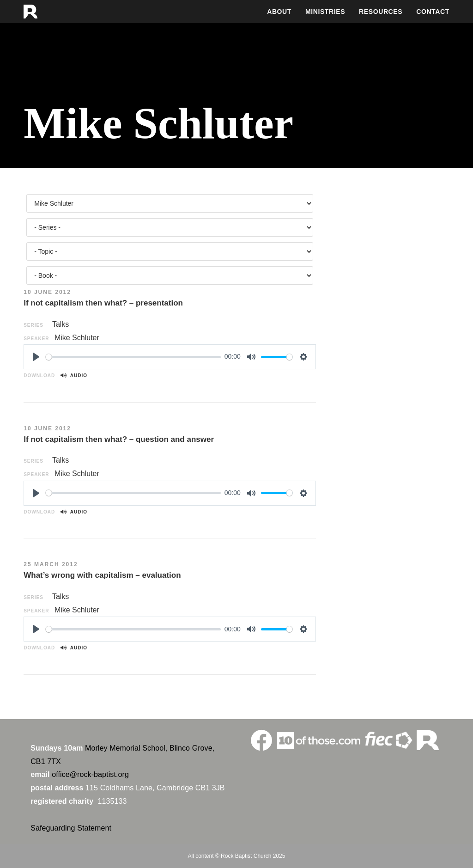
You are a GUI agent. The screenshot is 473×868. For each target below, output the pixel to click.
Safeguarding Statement (71, 828)
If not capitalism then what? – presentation (103, 303)
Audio (74, 376)
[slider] (133, 357)
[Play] (36, 357)
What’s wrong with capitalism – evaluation (102, 575)
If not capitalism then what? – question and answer (119, 439)
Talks (61, 324)
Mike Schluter (77, 338)
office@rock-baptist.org (90, 774)
